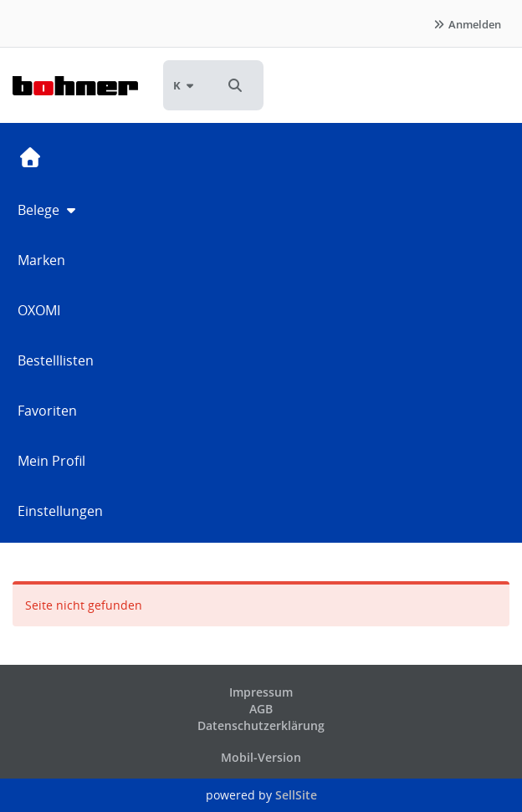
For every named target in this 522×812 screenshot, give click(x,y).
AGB (261, 709)
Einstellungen (60, 511)
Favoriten (47, 411)
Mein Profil (51, 461)
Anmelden (467, 24)
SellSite (296, 795)
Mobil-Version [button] (261, 757)
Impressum (261, 692)
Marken (41, 260)
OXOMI (39, 310)
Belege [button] (49, 210)
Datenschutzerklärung (261, 725)
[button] (235, 85)
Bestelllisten (56, 360)
